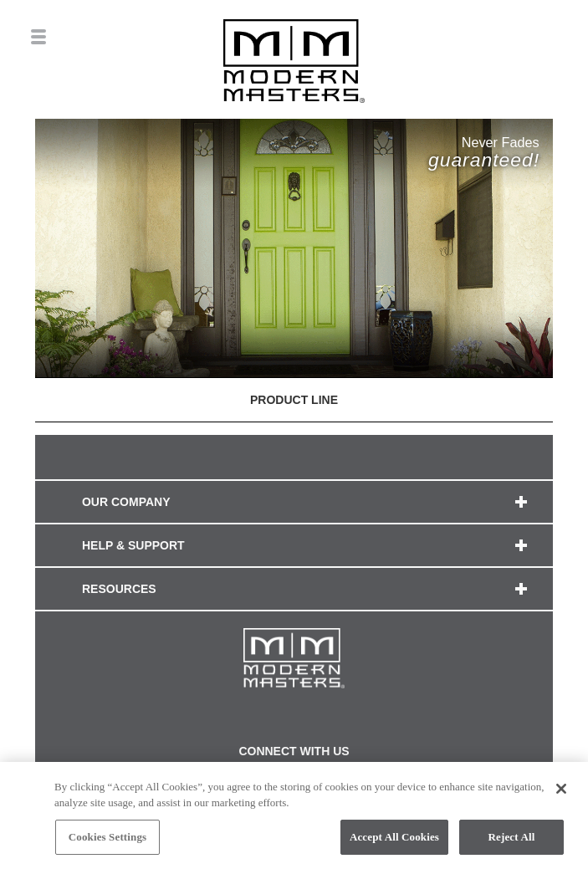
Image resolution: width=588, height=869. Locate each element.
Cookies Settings (107, 841)
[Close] (561, 793)
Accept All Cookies (394, 841)
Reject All (512, 841)
